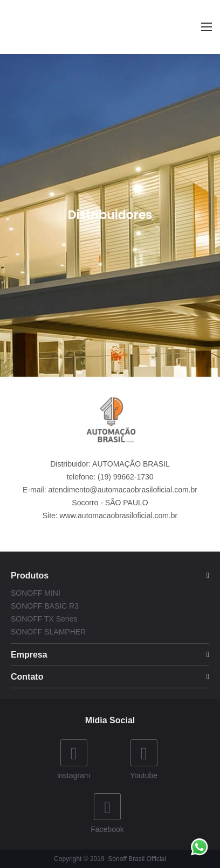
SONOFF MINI (36, 593)
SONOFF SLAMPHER (48, 632)
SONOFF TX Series (44, 619)
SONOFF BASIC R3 (45, 606)
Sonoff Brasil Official (137, 859)
